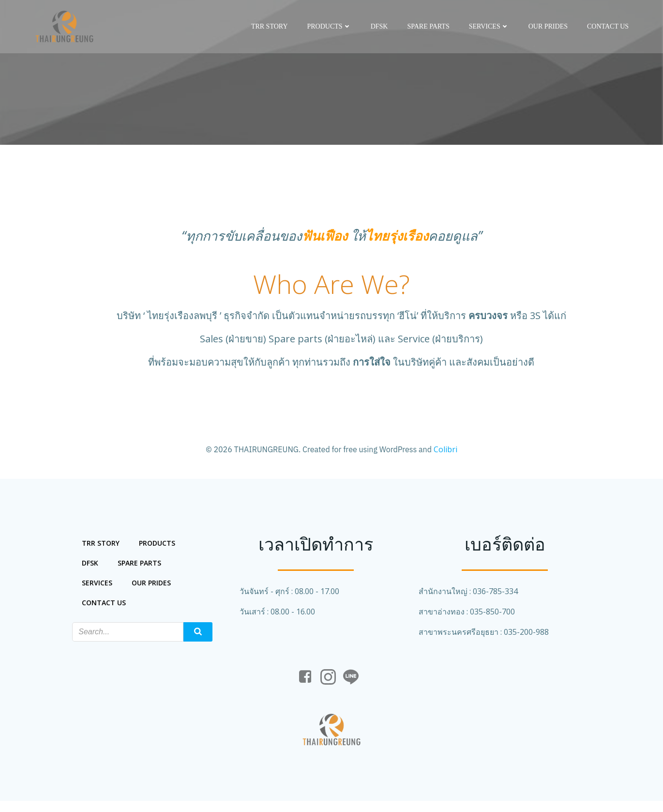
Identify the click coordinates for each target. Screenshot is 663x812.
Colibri (445, 451)
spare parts (429, 26)
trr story (271, 26)
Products (330, 26)
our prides (549, 26)
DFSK (380, 26)
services (490, 26)
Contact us (609, 26)
